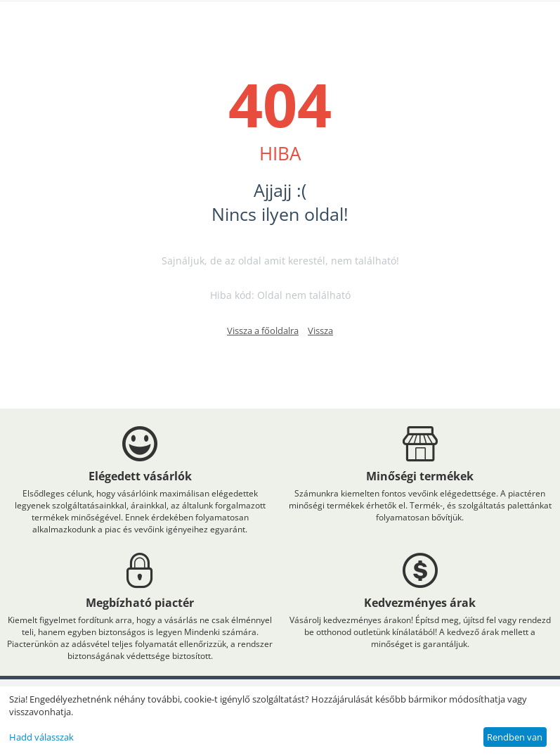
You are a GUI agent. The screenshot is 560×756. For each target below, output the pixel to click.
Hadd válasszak (41, 737)
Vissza (320, 331)
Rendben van (515, 737)
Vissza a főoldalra (263, 331)
